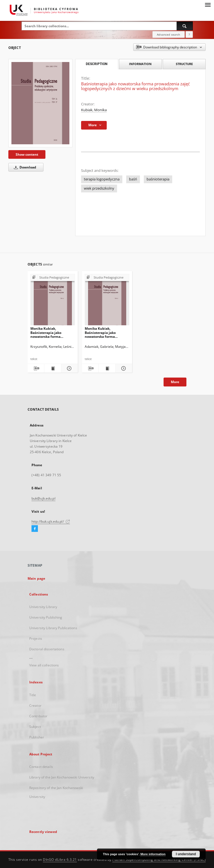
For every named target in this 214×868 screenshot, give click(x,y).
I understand (186, 854)
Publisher (37, 737)
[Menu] (208, 4)
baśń (133, 179)
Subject (35, 727)
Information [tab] (140, 64)
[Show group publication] (53, 278)
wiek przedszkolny (99, 188)
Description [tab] (97, 64)
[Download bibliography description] (36, 368)
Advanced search (168, 34)
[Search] (185, 26)
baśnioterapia (158, 179)
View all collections (44, 665)
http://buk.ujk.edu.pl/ (51, 521)
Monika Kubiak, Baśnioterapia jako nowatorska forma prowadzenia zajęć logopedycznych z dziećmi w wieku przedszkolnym (52, 332)
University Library (43, 607)
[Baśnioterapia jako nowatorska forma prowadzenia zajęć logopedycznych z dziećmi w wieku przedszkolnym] (40, 103)
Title (33, 695)
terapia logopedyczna (102, 179)
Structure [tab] (184, 64)
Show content (27, 154)
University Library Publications (53, 628)
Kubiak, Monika (94, 110)
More (175, 382)
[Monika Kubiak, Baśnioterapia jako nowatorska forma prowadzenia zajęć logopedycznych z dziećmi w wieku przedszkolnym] (53, 301)
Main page (36, 578)
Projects (36, 638)
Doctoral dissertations (47, 649)
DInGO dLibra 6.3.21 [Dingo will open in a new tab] (60, 860)
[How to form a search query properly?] (189, 34)
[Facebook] (35, 529)
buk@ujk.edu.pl (43, 498)
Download (24, 167)
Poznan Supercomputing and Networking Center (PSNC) (159, 860)
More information (153, 854)
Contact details (41, 767)
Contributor (38, 716)
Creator (35, 705)
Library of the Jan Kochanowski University (62, 777)
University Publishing (46, 617)
